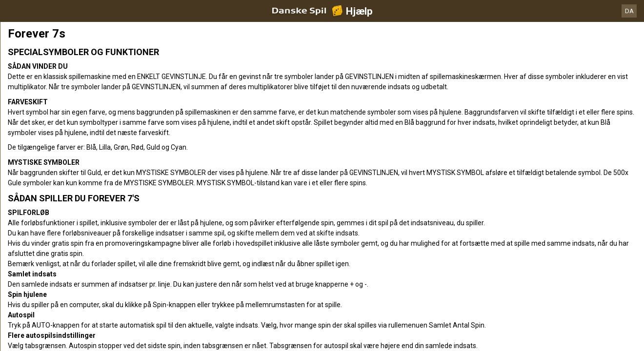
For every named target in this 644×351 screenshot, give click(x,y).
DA (629, 11)
